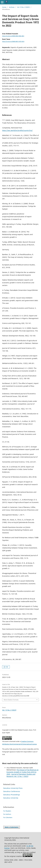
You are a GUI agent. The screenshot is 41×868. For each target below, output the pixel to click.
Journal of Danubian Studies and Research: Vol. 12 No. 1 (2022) (21, 775)
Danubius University (11, 798)
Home (4, 7)
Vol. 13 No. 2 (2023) (23, 7)
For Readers (7, 811)
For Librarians (8, 817)
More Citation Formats (11, 700)
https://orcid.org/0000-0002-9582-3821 (13, 36)
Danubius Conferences (12, 791)
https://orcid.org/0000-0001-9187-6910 (13, 41)
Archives (12, 7)
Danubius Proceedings (12, 795)
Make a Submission (12, 827)
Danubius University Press (13, 788)
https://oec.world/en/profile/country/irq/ (17, 130)
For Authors (7, 814)
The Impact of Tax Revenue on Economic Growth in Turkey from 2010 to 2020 (23, 772)
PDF (7, 667)
